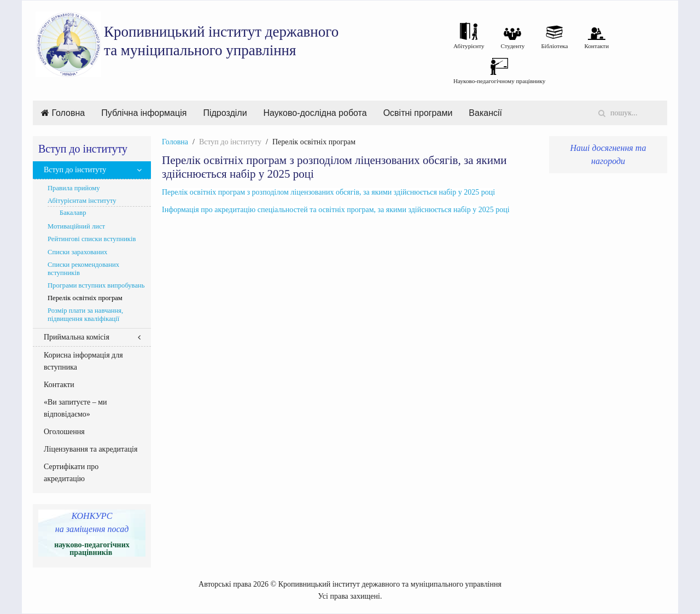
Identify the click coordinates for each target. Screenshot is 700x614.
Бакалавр (73, 213)
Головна (63, 113)
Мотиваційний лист (76, 226)
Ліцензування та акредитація (91, 449)
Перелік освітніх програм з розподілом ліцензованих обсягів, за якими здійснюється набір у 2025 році (328, 192)
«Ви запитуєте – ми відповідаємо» (75, 408)
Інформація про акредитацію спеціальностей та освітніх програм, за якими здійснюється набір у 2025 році (336, 210)
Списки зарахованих (77, 252)
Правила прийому (74, 188)
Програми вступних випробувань (96, 285)
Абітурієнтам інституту (82, 201)
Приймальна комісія (77, 337)
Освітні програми (418, 113)
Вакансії (485, 113)
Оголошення (64, 432)
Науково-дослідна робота (315, 113)
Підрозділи (225, 113)
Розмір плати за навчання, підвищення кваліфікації (85, 315)
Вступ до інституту (75, 170)
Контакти (59, 385)
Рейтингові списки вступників (92, 239)
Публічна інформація (144, 113)
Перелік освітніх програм (85, 298)
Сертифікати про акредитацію (71, 473)
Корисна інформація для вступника (83, 361)
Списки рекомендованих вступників (83, 269)
